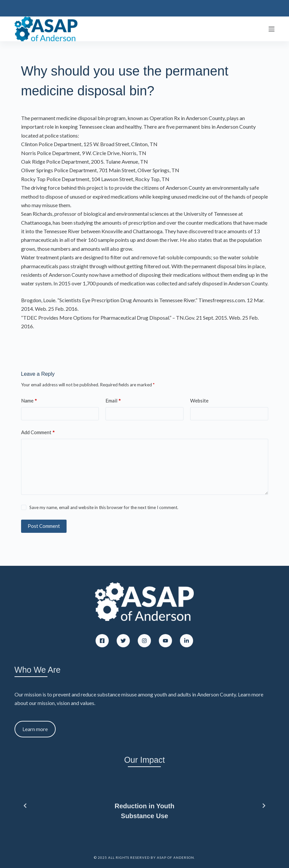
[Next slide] (264, 806)
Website (199, 401)
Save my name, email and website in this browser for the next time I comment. (104, 507)
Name (29, 401)
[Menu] (272, 29)
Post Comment (44, 526)
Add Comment (38, 432)
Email (113, 401)
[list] (144, 806)
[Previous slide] (25, 806)
